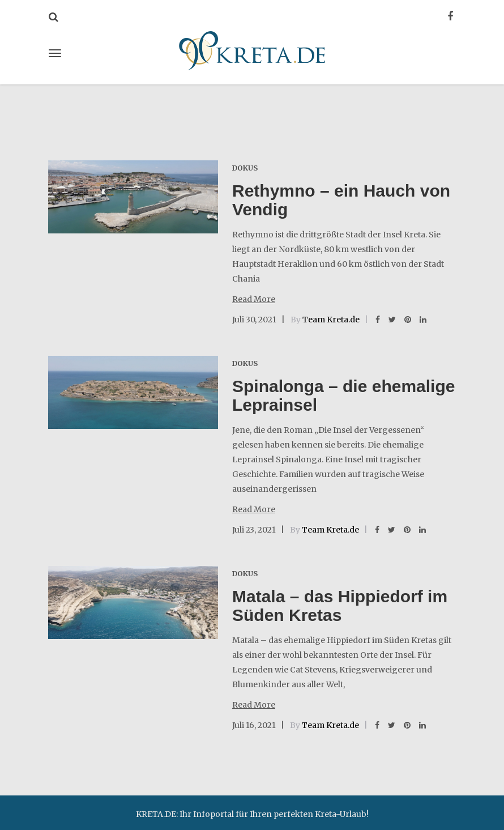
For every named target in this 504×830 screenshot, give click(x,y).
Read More (254, 299)
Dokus (245, 168)
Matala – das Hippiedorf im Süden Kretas (340, 606)
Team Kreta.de (331, 320)
